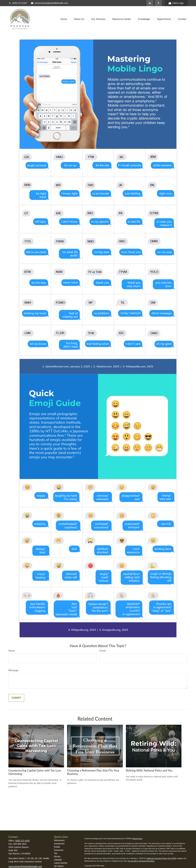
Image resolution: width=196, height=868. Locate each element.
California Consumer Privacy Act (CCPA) (161, 858)
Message (13, 670)
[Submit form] (16, 698)
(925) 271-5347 (18, 3)
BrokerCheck (137, 839)
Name (12, 651)
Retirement (59, 840)
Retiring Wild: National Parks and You (149, 770)
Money (57, 856)
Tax (56, 853)
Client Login (176, 3)
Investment (59, 844)
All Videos (59, 866)
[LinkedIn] (150, 3)
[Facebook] (158, 3)
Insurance (59, 850)
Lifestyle (58, 860)
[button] (64, 19)
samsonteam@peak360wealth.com (49, 3)
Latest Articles (61, 863)
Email (103, 651)
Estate (57, 847)
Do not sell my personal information (141, 861)
